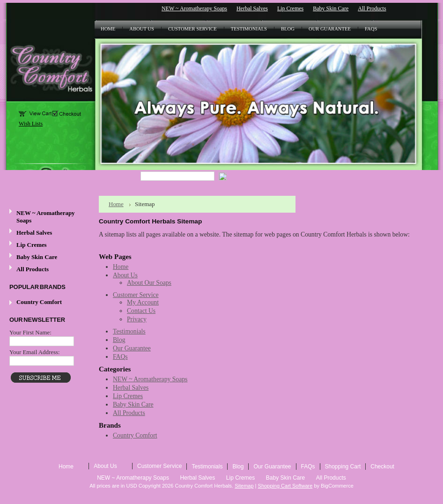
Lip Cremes (290, 8)
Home (116, 204)
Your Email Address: (35, 352)
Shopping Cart (343, 467)
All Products (372, 8)
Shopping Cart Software (285, 486)
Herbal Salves (252, 8)
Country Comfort (39, 302)
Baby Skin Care (331, 8)
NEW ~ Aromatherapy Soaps (194, 8)
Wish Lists (31, 124)
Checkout (382, 467)
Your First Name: (30, 332)
